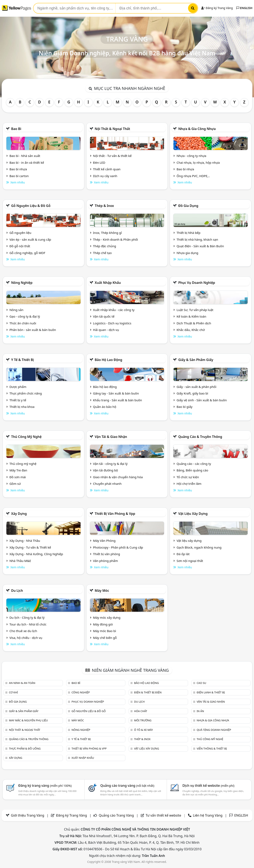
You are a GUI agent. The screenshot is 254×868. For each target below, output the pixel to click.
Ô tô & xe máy (143, 730)
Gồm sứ (15, 484)
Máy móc (102, 591)
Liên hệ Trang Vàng (208, 815)
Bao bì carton (19, 176)
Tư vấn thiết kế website (164, 815)
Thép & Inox (104, 206)
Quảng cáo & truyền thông (200, 437)
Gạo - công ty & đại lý (25, 316)
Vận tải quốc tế (104, 316)
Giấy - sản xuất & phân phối (196, 387)
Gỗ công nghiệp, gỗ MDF (27, 253)
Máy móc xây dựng (107, 617)
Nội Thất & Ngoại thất (112, 129)
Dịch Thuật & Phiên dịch (194, 323)
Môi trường (143, 720)
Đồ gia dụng (188, 206)
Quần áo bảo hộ (105, 407)
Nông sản (16, 310)
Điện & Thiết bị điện (148, 692)
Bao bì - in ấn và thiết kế (27, 162)
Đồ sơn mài (18, 477)
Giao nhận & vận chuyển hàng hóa (118, 477)
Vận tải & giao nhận (111, 437)
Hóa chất (141, 711)
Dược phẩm (18, 387)
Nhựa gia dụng (187, 253)
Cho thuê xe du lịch (23, 631)
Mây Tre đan (18, 470)
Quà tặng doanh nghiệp (214, 730)
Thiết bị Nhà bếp (188, 233)
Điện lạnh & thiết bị (211, 692)
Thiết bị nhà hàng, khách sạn (197, 239)
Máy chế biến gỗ (105, 638)
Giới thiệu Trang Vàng (28, 815)
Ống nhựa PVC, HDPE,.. (193, 176)
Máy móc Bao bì (105, 631)
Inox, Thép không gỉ (107, 233)
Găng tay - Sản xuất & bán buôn (116, 393)
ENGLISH (244, 8)
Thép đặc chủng (105, 246)
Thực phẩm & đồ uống (25, 748)
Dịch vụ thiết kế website (208, 786)
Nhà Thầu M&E (20, 561)
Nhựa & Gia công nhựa (197, 129)
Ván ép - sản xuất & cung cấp (30, 239)
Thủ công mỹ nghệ (26, 437)
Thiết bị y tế (18, 400)
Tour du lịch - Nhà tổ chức (28, 624)
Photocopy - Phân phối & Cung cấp (118, 547)
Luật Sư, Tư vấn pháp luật (195, 310)
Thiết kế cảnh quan (107, 169)
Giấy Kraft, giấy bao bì (192, 393)
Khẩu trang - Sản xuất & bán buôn (118, 400)
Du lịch (17, 591)
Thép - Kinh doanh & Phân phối (116, 239)
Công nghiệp (81, 692)
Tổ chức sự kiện (188, 477)
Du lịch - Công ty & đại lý (27, 617)
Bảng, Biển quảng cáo (192, 470)
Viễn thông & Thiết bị (212, 748)
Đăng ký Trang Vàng (217, 8)
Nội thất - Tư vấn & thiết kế (112, 156)
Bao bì (16, 129)
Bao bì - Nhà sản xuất (25, 156)
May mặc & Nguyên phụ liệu (28, 720)
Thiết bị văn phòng (107, 554)
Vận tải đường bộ (106, 470)
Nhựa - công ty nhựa (191, 156)
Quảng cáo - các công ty (194, 464)
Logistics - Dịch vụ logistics (112, 323)
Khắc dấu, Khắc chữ (191, 330)
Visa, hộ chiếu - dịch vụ (26, 638)
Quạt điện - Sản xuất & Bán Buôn (200, 246)
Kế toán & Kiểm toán (191, 316)
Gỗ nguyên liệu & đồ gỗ (31, 206)
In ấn (200, 711)
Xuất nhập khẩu (108, 283)
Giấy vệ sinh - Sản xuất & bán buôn (202, 400)
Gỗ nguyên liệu (20, 233)
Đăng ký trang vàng (45, 786)
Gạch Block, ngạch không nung (199, 547)
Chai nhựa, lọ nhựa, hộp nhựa (198, 162)
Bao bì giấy (184, 407)
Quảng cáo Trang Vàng (116, 815)
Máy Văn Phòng (104, 541)
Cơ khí (13, 692)
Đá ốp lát (183, 554)
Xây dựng (19, 514)
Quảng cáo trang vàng (127, 786)
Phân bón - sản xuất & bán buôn (33, 330)
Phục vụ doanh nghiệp (197, 283)
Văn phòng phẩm (106, 561)
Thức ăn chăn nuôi (23, 323)
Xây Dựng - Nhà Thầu (25, 541)
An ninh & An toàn (22, 683)
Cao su (201, 683)
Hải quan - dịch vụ (106, 330)
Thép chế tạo (102, 253)
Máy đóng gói (103, 624)
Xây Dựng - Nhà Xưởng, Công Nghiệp (36, 554)
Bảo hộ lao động (109, 360)
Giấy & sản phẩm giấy (196, 360)
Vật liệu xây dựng (193, 514)
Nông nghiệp (22, 283)
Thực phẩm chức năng (26, 393)
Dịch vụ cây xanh (105, 176)
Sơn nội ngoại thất (190, 561)
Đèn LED (99, 162)
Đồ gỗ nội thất (20, 246)
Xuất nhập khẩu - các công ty (114, 310)
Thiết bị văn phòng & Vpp (115, 514)
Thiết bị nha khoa (22, 407)
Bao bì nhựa (18, 169)
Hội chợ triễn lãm (189, 484)
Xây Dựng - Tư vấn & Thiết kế (30, 547)
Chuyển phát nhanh (107, 484)
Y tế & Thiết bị (22, 360)
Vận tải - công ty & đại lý (110, 464)
